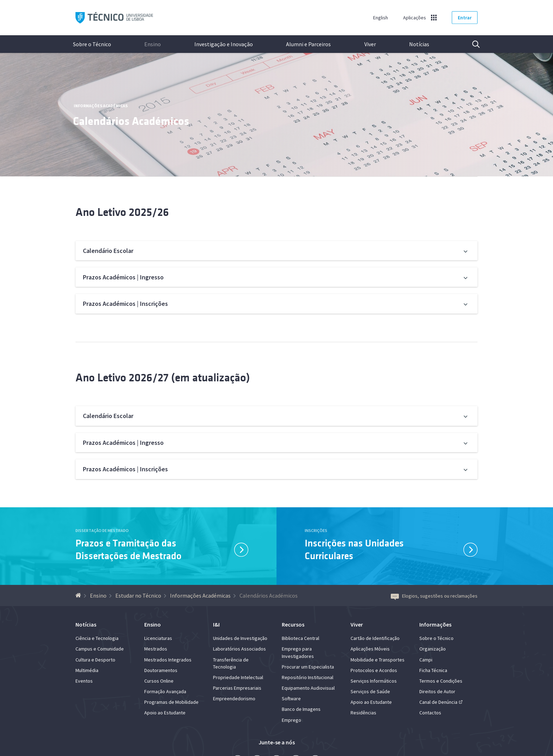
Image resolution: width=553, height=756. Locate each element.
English (381, 18)
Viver (370, 44)
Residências (363, 713)
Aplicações (415, 18)
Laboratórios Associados (239, 649)
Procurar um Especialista (308, 667)
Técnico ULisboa (114, 18)
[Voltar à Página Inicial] (79, 595)
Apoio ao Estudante (165, 713)
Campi (426, 660)
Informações (435, 624)
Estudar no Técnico (138, 595)
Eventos (84, 681)
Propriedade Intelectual (238, 677)
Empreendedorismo (234, 698)
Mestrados (156, 649)
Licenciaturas (158, 638)
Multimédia (87, 670)
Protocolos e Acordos (374, 670)
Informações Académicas (101, 106)
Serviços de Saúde (370, 691)
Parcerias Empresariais (237, 688)
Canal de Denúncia (438, 702)
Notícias (419, 44)
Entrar (465, 18)
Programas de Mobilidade (171, 702)
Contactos (430, 713)
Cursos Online (159, 681)
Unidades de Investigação (240, 638)
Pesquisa (472, 44)
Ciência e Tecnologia (97, 638)
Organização (433, 649)
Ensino (153, 44)
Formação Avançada (165, 691)
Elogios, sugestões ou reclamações (434, 596)
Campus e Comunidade (100, 649)
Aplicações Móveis (370, 649)
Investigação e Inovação (224, 44)
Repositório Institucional (308, 677)
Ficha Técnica (433, 670)
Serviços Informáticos (374, 681)
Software (291, 698)
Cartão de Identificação (375, 638)
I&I (216, 624)
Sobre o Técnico (92, 44)
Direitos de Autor (437, 691)
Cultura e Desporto (95, 660)
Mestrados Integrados (168, 660)
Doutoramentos (161, 670)
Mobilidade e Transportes (378, 660)
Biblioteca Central (300, 638)
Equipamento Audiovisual (308, 688)
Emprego (291, 720)
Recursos (293, 624)
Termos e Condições (441, 681)
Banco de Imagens (301, 709)
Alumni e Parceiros (308, 44)
